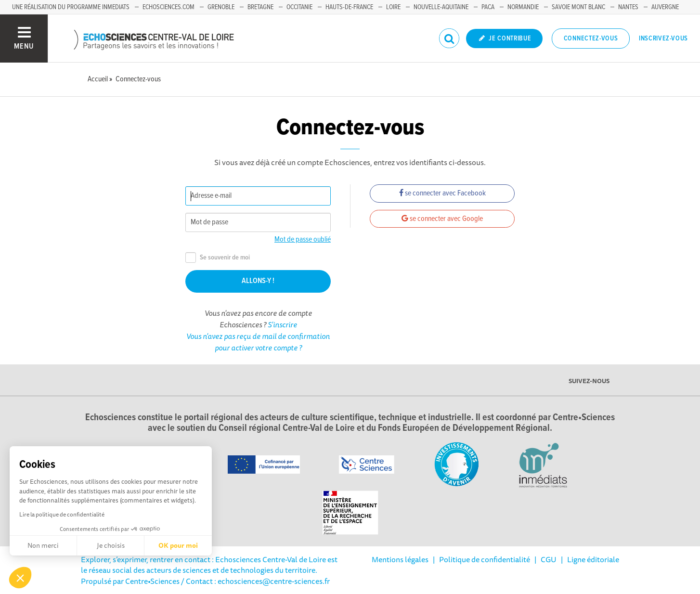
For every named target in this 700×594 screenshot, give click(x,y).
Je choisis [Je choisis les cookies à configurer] (111, 545)
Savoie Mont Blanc (578, 7)
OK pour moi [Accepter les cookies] (178, 545)
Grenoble (221, 7)
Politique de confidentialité (485, 559)
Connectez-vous (591, 39)
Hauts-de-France (349, 7)
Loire (393, 7)
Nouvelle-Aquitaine (441, 7)
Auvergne (665, 7)
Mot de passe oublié (303, 239)
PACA (488, 7)
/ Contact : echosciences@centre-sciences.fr (255, 581)
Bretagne (260, 7)
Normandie (523, 7)
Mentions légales (400, 559)
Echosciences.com (169, 7)
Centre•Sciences (152, 581)
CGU (549, 559)
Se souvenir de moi (218, 258)
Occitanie (299, 7)
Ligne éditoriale (593, 559)
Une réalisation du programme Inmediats (71, 7)
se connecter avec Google (442, 219)
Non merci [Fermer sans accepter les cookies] (43, 545)
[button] (20, 578)
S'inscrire (282, 324)
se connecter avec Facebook (442, 193)
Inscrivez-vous (663, 39)
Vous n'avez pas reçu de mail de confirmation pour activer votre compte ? (258, 342)
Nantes (628, 7)
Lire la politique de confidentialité (62, 514)
